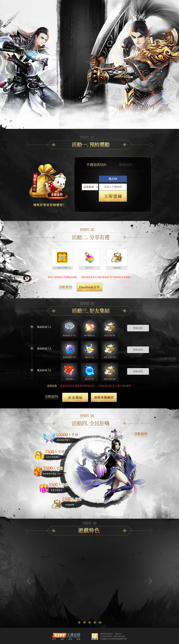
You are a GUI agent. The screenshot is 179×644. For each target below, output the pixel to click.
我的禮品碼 (103, 277)
